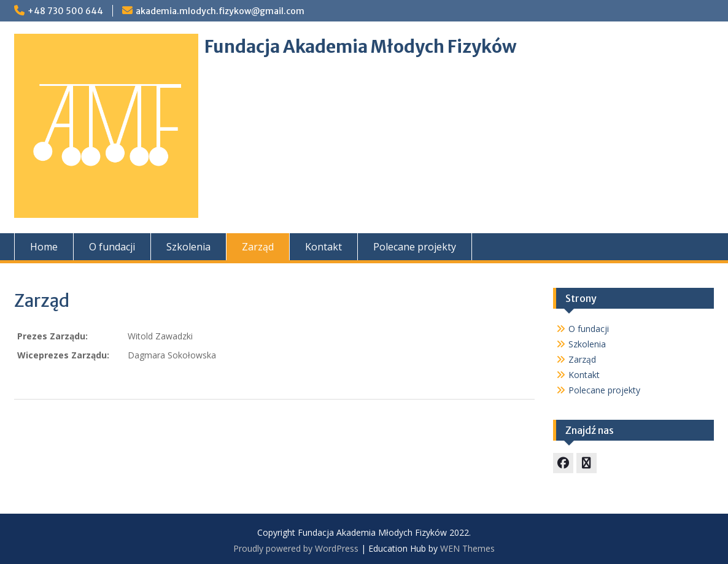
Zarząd (258, 247)
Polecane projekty (415, 247)
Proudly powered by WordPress (296, 548)
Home (44, 247)
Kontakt (323, 247)
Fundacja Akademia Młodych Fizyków (361, 47)
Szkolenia (188, 247)
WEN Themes (467, 548)
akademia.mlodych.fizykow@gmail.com (220, 11)
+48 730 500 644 (65, 11)
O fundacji (112, 247)
